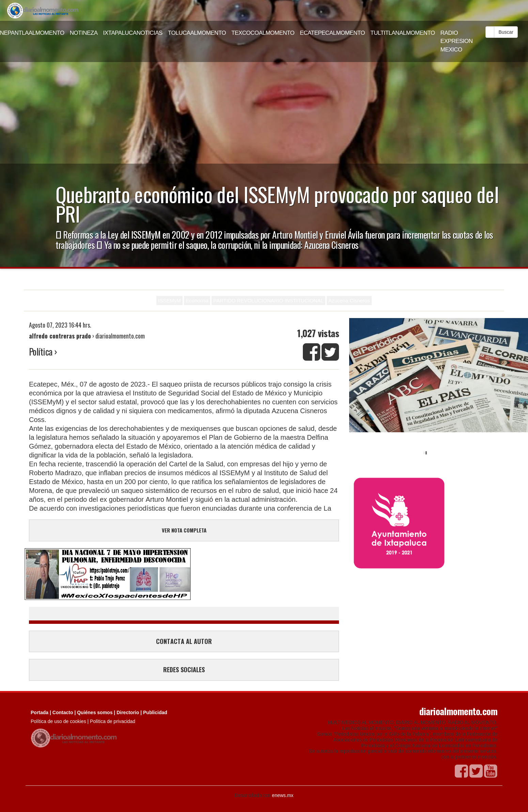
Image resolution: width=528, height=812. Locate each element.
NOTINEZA (84, 33)
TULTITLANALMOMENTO (403, 33)
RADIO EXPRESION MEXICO (457, 41)
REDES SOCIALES (184, 670)
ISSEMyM (169, 300)
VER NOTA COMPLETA (184, 530)
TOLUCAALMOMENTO (197, 33)
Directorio (128, 712)
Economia (197, 300)
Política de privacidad (113, 721)
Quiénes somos (95, 712)
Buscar (506, 32)
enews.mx (283, 795)
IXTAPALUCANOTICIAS (133, 33)
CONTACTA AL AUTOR (184, 641)
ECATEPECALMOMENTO (332, 33)
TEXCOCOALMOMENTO (263, 33)
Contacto (63, 712)
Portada (40, 712)
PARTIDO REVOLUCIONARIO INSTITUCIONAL (268, 300)
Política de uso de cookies (58, 721)
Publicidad (155, 712)
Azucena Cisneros (349, 300)
